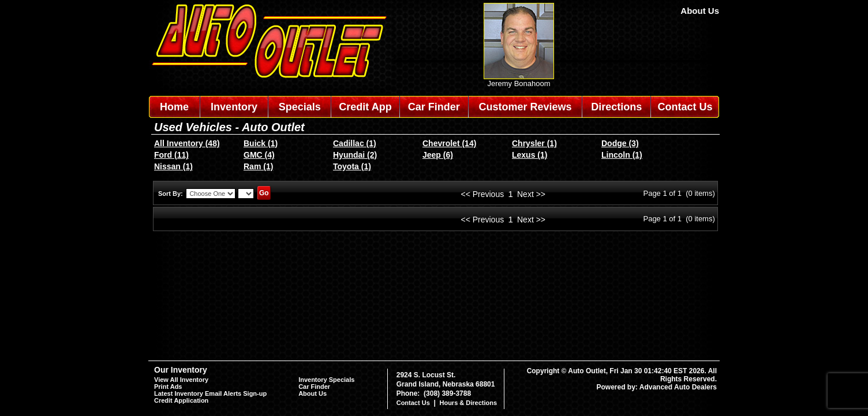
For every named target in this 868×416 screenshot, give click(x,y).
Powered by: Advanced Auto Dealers (657, 387)
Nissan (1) (173, 166)
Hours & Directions (468, 403)
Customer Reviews (525, 107)
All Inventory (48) (187, 143)
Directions (616, 107)
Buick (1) (261, 143)
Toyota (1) (352, 166)
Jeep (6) (438, 155)
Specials (300, 107)
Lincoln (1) (622, 155)
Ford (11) (171, 155)
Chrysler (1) (534, 143)
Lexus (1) (530, 155)
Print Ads (168, 387)
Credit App (365, 107)
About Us (700, 11)
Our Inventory (181, 370)
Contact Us (685, 107)
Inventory (234, 107)
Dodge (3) (620, 143)
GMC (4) (259, 155)
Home (174, 107)
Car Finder (434, 107)
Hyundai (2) (355, 155)
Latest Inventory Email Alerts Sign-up (210, 393)
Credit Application (181, 400)
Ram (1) (258, 166)
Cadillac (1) (355, 143)
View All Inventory (181, 380)
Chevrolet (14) (449, 143)
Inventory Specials (326, 380)
